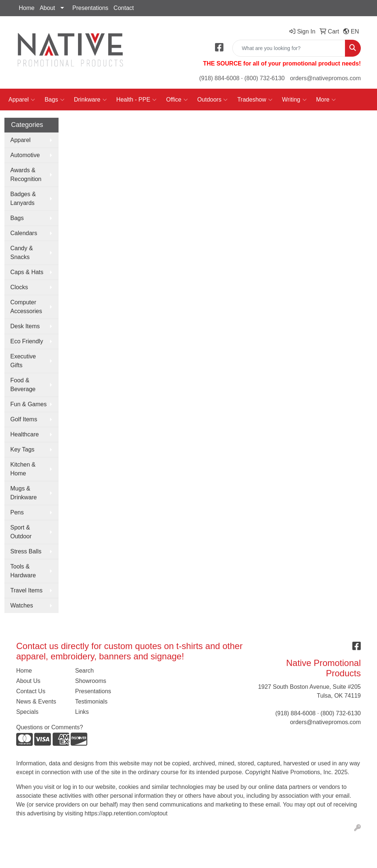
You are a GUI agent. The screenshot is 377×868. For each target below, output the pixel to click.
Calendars (24, 233)
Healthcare (24, 434)
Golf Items (24, 419)
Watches (22, 605)
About (47, 8)
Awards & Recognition (26, 175)
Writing (294, 100)
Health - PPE (136, 100)
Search (84, 671)
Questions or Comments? (50, 727)
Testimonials (91, 702)
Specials (27, 712)
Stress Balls (26, 551)
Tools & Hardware (23, 571)
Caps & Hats (27, 272)
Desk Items (25, 326)
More (326, 100)
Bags (54, 100)
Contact (124, 8)
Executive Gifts (23, 361)
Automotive (25, 155)
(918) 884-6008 (219, 78)
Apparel (22, 100)
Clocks (19, 287)
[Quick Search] (289, 48)
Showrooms (91, 681)
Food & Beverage (23, 385)
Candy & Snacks (22, 253)
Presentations (91, 8)
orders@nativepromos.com (325, 78)
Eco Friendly (27, 341)
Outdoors (213, 100)
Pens (17, 512)
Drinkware (90, 100)
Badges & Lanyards (23, 199)
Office (177, 100)
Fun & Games (29, 404)
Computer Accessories (26, 307)
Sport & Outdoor (21, 532)
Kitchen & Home (23, 469)
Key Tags (22, 449)
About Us (28, 681)
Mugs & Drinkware (24, 493)
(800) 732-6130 (265, 78)
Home (27, 8)
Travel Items (26, 590)
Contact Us (31, 691)
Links (82, 712)
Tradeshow (255, 100)
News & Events (36, 702)
